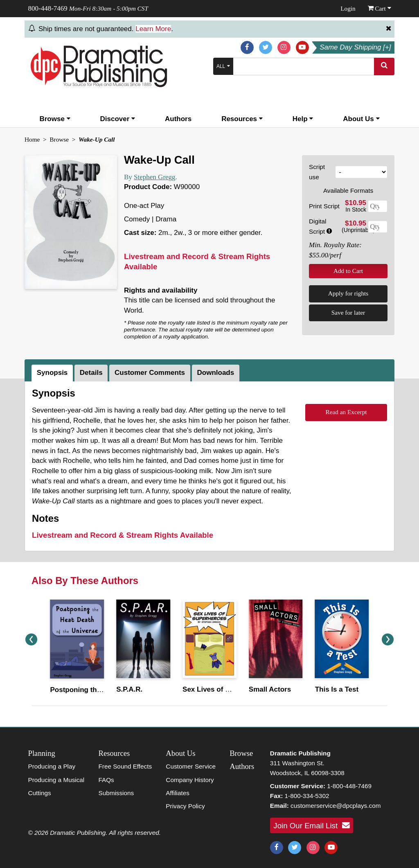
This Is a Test (337, 689)
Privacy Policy (185, 806)
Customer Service (191, 766)
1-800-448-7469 (349, 786)
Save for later (348, 312)
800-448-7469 (48, 8)
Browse (55, 119)
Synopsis (52, 373)
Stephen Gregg (155, 177)
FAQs (106, 780)
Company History (190, 780)
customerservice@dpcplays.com (336, 806)
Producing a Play (52, 766)
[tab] (53, 373)
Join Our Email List (311, 825)
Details (91, 373)
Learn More (153, 29)
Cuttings (40, 793)
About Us (361, 119)
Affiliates (178, 793)
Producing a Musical (56, 780)
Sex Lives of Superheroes (225, 689)
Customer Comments (150, 373)
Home (32, 139)
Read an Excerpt (346, 412)
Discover (118, 119)
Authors (178, 119)
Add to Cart (348, 271)
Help (303, 119)
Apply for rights (348, 293)
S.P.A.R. (129, 689)
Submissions (116, 793)
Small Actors (270, 689)
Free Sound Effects (125, 766)
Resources (242, 119)
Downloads (216, 373)
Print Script (324, 206)
